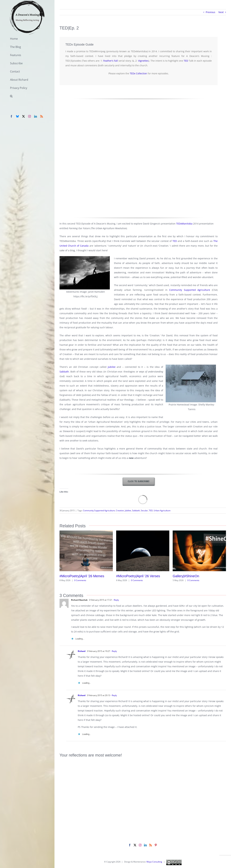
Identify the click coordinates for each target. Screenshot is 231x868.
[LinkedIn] (145, 845)
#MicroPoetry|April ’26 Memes (82, 576)
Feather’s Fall (111, 61)
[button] (27, 96)
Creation (120, 511)
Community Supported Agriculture (190, 290)
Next (221, 12)
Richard (82, 651)
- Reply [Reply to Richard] (113, 651)
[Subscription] (139, 481)
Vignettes (143, 61)
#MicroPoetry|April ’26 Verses (138, 576)
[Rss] (151, 845)
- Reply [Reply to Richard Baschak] (115, 600)
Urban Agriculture (162, 511)
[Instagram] (140, 845)
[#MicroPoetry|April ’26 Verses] (143, 532)
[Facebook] (130, 845)
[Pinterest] (156, 845)
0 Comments (80, 580)
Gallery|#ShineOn (186, 576)
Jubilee (112, 367)
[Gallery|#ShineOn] (199, 532)
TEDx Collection (138, 73)
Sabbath (64, 372)
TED (186, 61)
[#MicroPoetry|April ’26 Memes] (86, 532)
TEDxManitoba (184, 224)
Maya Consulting (154, 862)
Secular (144, 511)
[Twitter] (135, 845)
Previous (210, 12)
